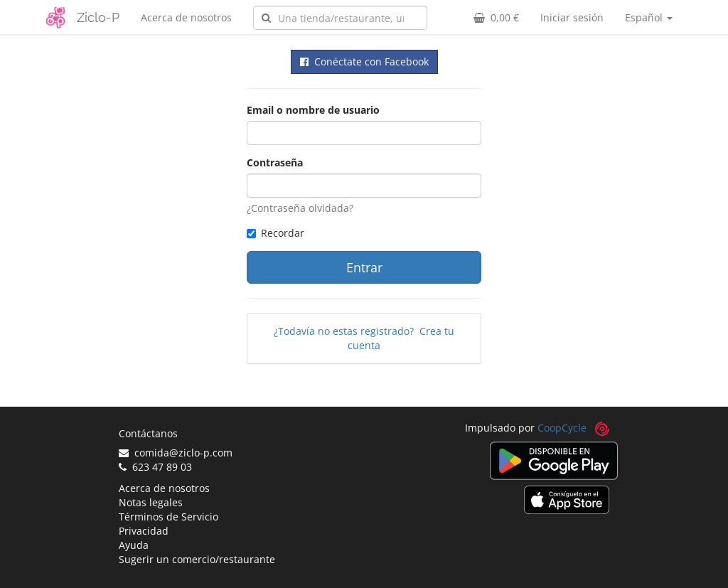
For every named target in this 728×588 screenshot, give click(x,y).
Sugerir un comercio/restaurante (197, 559)
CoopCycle (562, 428)
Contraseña (275, 162)
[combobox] (340, 18)
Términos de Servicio (168, 517)
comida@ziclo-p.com (176, 453)
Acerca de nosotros (186, 17)
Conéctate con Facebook (364, 62)
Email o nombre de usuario (313, 110)
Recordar (275, 233)
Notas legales (151, 502)
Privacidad (144, 531)
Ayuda (134, 545)
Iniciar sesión (572, 17)
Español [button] (649, 17)
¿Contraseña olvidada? (300, 208)
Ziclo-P (98, 17)
